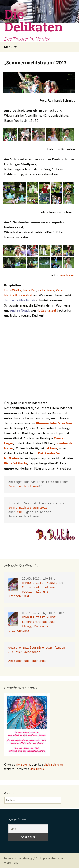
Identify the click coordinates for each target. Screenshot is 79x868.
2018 (21, 512)
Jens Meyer (67, 275)
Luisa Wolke (13, 290)
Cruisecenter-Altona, (40, 588)
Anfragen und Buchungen (29, 661)
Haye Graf (25, 295)
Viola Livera (46, 290)
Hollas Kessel (47, 310)
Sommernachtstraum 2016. (29, 508)
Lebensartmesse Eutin (40, 622)
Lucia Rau (29, 290)
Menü (8, 47)
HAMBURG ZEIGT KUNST (39, 618)
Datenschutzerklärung (18, 858)
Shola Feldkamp (54, 765)
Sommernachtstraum (23, 487)
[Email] (28, 829)
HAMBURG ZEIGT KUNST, (40, 583)
